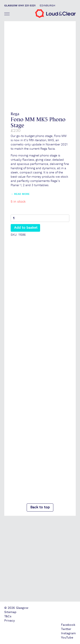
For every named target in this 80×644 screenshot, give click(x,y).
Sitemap (10, 612)
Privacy (9, 621)
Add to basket (26, 228)
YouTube (67, 638)
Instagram (68, 633)
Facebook (68, 625)
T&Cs (8, 616)
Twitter (66, 629)
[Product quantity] (40, 218)
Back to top (40, 507)
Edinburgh (47, 6)
